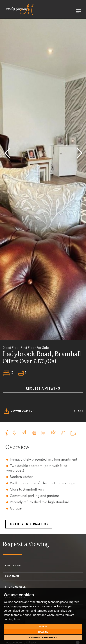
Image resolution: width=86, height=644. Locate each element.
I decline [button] (43, 632)
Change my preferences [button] (43, 638)
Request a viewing (43, 389)
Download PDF (19, 411)
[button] (7, 150)
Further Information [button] (29, 524)
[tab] (7, 433)
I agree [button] (43, 626)
